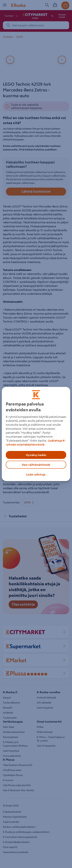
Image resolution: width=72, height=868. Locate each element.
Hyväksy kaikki (36, 455)
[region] (36, 434)
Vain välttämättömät (36, 465)
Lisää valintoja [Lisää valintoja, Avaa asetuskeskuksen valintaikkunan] (36, 474)
